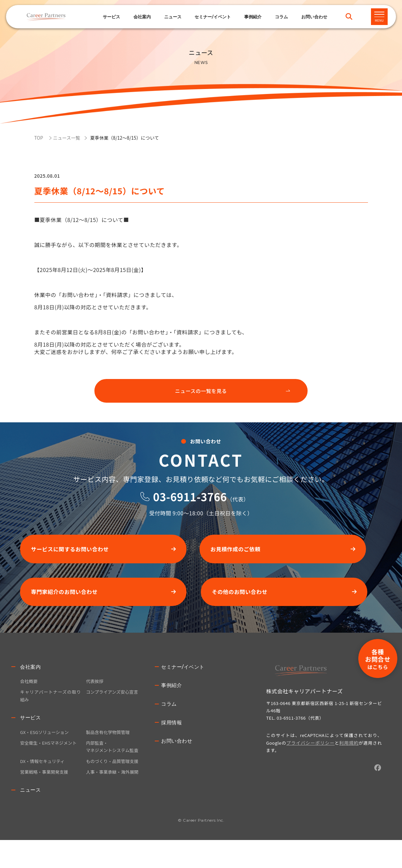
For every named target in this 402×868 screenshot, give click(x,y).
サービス (111, 17)
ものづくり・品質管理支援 (114, 788)
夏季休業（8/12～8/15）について (131, 137)
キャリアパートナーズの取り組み (50, 720)
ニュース (173, 17)
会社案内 (31, 689)
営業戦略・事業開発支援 (46, 799)
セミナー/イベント (213, 17)
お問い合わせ (178, 766)
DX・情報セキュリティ (44, 788)
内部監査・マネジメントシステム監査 (114, 773)
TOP (39, 137)
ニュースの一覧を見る (201, 393)
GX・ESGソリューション (46, 757)
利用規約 (345, 765)
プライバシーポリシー (309, 765)
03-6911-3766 (190, 512)
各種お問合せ (372, 625)
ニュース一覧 (69, 137)
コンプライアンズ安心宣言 (114, 716)
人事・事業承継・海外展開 (114, 799)
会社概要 (29, 704)
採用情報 (172, 747)
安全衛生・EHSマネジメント (50, 769)
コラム (281, 17)
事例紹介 (253, 17)
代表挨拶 (95, 704)
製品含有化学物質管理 (109, 757)
